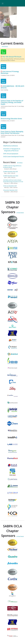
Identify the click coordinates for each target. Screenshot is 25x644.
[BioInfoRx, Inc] (13, 622)
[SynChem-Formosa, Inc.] (13, 486)
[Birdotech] (13, 354)
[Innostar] (13, 248)
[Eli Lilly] (13, 389)
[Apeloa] (13, 241)
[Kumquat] (13, 514)
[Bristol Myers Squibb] (13, 368)
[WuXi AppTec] (13, 297)
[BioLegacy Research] (13, 340)
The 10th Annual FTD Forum (12, 57)
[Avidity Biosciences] (13, 507)
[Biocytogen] (13, 326)
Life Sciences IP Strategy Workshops (10, 72)
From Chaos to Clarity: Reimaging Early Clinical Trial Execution (12, 132)
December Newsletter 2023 (10, 190)
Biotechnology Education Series (11, 119)
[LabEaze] (13, 444)
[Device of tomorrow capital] (13, 608)
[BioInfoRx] (13, 333)
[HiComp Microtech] (13, 416)
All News (20, 163)
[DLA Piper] (13, 382)
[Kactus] (13, 262)
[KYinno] (13, 269)
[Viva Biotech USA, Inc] (13, 601)
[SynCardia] (13, 636)
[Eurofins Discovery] (13, 396)
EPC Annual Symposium (11, 154)
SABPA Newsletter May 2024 (10, 172)
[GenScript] (13, 410)
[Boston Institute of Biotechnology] (13, 361)
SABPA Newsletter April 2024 (11, 176)
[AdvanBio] (13, 563)
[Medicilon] (13, 276)
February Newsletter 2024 (10, 186)
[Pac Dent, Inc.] (13, 549)
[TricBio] (13, 493)
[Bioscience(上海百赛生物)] (13, 594)
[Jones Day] (13, 255)
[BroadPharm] (13, 375)
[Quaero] (13, 556)
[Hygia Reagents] (13, 629)
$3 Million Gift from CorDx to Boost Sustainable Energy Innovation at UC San (13, 181)
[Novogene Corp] (13, 451)
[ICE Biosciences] (13, 430)
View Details (20, 213)
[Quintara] (13, 479)
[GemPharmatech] (13, 403)
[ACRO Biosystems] (13, 312)
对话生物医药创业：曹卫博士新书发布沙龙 (12, 87)
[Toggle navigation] (3, 4)
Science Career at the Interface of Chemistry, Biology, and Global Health (12, 102)
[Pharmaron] (13, 465)
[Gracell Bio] (13, 226)
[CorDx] (13, 579)
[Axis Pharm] (13, 319)
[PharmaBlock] (13, 458)
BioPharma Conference (10, 146)
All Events (5, 47)
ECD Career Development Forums (14, 157)
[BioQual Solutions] (13, 347)
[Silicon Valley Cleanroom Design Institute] (13, 615)
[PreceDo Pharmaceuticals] (13, 472)
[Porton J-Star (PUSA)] (13, 290)
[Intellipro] (13, 437)
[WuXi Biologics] (13, 500)
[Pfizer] (13, 283)
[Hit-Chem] (13, 423)
